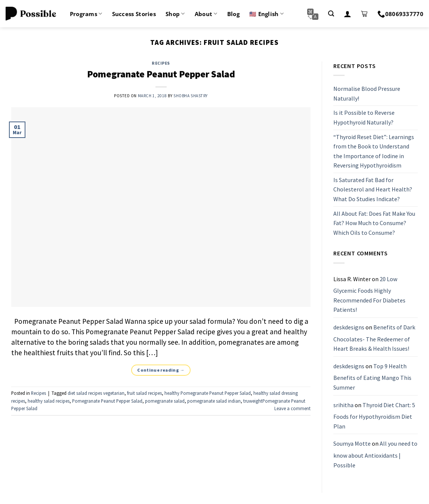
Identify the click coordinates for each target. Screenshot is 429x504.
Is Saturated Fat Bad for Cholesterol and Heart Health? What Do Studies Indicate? (373, 189)
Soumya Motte (352, 444)
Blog (233, 14)
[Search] (331, 14)
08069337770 (400, 14)
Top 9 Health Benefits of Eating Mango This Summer (372, 377)
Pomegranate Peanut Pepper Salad (161, 74)
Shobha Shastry (191, 96)
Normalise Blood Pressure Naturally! (367, 93)
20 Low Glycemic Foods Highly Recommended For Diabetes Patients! (369, 294)
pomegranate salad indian (214, 401)
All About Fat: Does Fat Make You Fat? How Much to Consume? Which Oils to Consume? (374, 223)
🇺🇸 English (266, 14)
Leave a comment (292, 408)
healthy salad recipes (49, 401)
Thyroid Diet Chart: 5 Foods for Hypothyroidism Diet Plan (374, 416)
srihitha (343, 405)
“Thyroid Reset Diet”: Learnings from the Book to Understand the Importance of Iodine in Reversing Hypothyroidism (374, 151)
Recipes (161, 63)
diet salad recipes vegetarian (96, 393)
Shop (175, 14)
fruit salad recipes (144, 393)
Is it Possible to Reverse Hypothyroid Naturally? (364, 118)
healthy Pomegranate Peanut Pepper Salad (208, 393)
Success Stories (134, 14)
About (206, 14)
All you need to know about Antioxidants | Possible (375, 454)
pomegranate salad (165, 401)
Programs (86, 14)
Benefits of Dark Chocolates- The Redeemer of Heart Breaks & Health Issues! (374, 338)
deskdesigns (349, 327)
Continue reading (161, 370)
